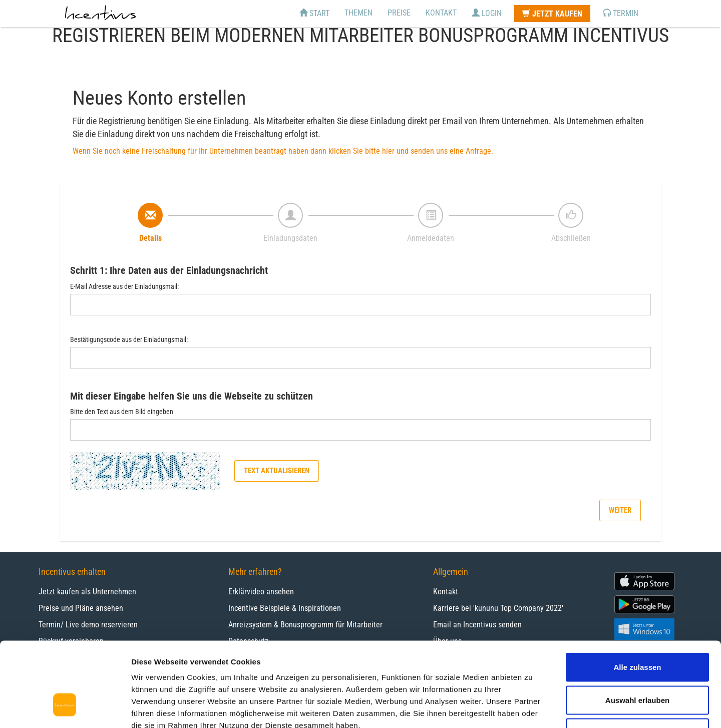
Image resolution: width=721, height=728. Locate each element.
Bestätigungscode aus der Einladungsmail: (129, 339)
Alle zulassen (637, 597)
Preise (399, 13)
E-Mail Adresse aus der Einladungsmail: (124, 286)
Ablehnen (637, 662)
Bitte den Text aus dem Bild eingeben (122, 412)
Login (487, 13)
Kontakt (441, 13)
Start (314, 13)
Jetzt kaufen (552, 14)
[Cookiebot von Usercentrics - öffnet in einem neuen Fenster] (65, 708)
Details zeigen (532, 708)
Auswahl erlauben (637, 630)
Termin (621, 13)
